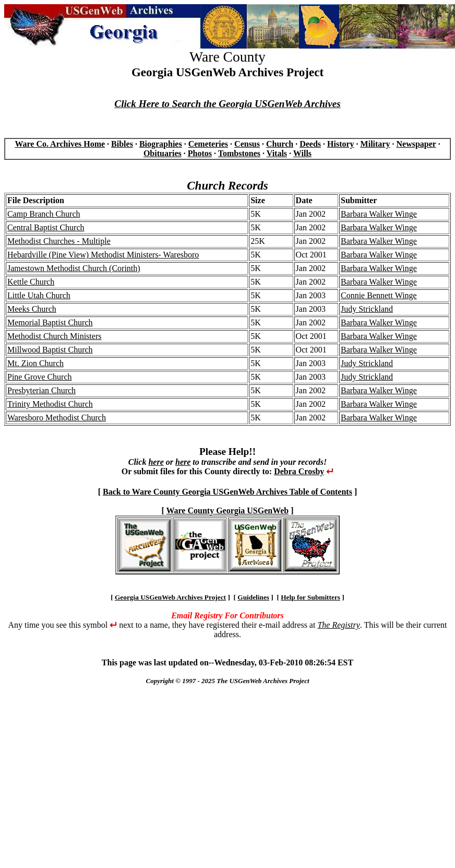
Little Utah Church (39, 295)
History (341, 144)
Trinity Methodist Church (50, 404)
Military (375, 144)
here (156, 462)
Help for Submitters (310, 597)
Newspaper (416, 144)
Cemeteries (208, 144)
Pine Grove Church (40, 377)
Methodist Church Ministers (54, 336)
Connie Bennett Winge (379, 295)
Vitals (277, 153)
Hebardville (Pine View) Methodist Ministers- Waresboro (103, 255)
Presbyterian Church (41, 390)
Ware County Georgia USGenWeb (227, 511)
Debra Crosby (299, 471)
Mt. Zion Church (35, 363)
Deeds (310, 144)
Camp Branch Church (44, 214)
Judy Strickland (367, 309)
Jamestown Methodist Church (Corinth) (74, 268)
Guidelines (253, 597)
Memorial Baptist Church (50, 322)
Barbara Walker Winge (379, 214)
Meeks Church (32, 309)
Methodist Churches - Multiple (59, 241)
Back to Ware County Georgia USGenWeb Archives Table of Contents (227, 492)
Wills (302, 153)
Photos (200, 153)
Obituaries (163, 153)
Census (247, 144)
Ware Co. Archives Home (60, 144)
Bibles (122, 144)
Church (280, 144)
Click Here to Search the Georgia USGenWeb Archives (227, 104)
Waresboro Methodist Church (57, 418)
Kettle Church (31, 282)
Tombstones (239, 153)
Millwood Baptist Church (50, 350)
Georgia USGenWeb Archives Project (170, 597)
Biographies (161, 144)
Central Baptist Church (46, 227)
